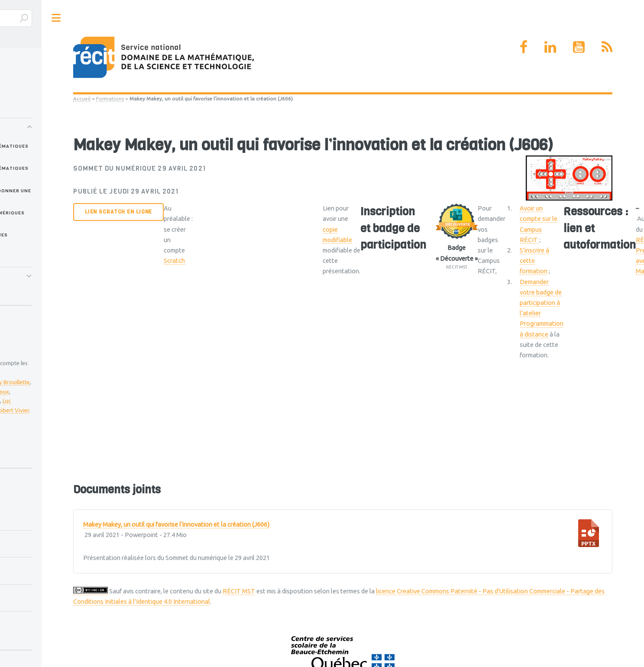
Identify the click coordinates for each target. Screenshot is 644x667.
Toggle (56, 18)
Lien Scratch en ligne (118, 212)
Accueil (82, 99)
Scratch (174, 261)
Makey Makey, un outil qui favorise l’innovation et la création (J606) (176, 525)
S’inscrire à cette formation (534, 261)
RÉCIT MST (239, 591)
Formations (110, 99)
